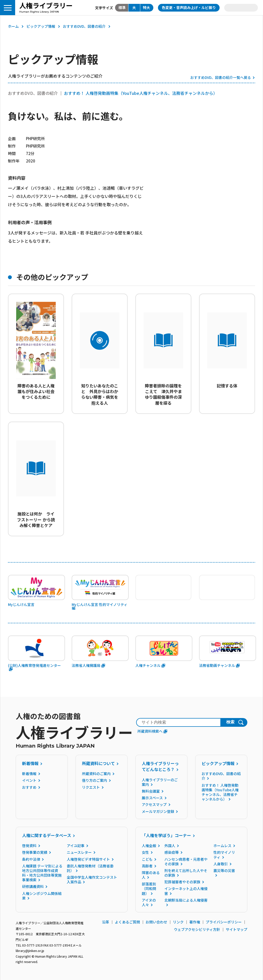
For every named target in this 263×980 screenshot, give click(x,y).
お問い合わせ (156, 922)
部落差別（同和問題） (149, 888)
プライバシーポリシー (224, 922)
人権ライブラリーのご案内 (160, 782)
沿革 (106, 922)
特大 (146, 7)
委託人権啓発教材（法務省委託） (90, 868)
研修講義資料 (33, 886)
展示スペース (152, 798)
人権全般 (149, 846)
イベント (29, 780)
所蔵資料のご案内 (96, 774)
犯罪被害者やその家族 (182, 882)
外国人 (170, 846)
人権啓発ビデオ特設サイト (88, 859)
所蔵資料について (98, 763)
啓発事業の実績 (35, 852)
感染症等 (172, 852)
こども (147, 859)
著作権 (195, 922)
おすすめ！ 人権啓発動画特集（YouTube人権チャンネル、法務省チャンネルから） (141, 93)
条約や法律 (31, 859)
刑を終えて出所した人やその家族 (186, 873)
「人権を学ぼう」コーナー (166, 835)
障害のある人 (151, 875)
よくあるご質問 (127, 922)
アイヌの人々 (149, 902)
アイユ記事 (76, 846)
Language (241, 8)
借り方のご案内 (95, 780)
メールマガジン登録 (158, 811)
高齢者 (147, 866)
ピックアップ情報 (41, 26)
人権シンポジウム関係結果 (42, 896)
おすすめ (29, 787)
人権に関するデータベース (47, 835)
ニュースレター (79, 852)
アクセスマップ (154, 804)
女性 (145, 852)
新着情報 (30, 763)
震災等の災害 (224, 870)
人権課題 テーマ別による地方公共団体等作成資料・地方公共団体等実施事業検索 (42, 873)
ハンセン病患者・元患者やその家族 (186, 861)
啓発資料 (29, 846)
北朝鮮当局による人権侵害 (186, 900)
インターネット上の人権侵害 (186, 891)
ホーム (13, 26)
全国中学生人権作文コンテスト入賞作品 (92, 879)
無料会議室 (151, 791)
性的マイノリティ (224, 855)
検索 (230, 722)
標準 (122, 7)
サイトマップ (237, 929)
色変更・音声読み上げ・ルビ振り (189, 7)
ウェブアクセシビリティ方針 (197, 929)
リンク (178, 922)
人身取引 (221, 864)
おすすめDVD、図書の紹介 (84, 26)
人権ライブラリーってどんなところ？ (160, 766)
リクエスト (91, 787)
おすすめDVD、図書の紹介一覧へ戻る (221, 77)
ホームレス (222, 846)
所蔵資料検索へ (152, 731)
